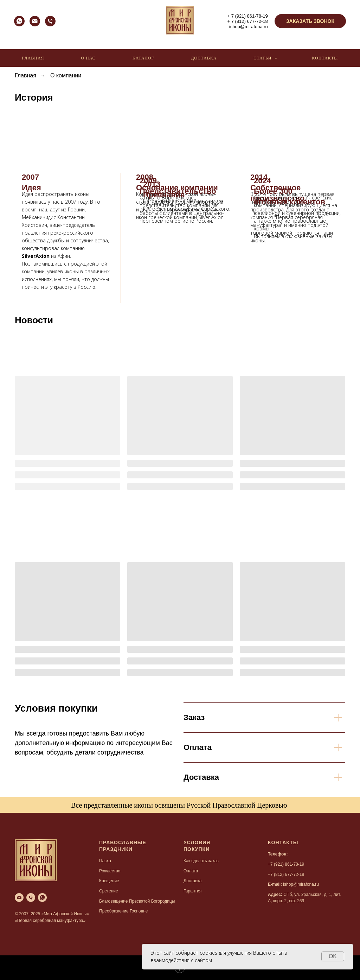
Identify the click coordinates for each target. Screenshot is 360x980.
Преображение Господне (124, 911)
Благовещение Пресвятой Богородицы (137, 901)
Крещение (109, 881)
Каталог (143, 58)
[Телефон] (50, 24)
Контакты (325, 58)
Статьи (263, 58)
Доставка (204, 58)
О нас (88, 58)
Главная (33, 58)
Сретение (109, 891)
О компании (66, 75)
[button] (310, 21)
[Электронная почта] (35, 24)
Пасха (105, 861)
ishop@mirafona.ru (249, 27)
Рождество (110, 871)
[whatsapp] (19, 24)
